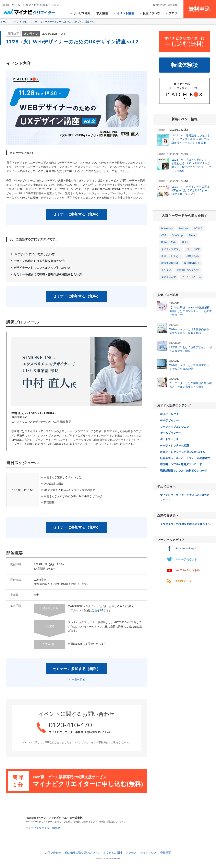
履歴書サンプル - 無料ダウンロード (181, 464)
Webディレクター (171, 414)
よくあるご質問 (113, 853)
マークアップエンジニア (175, 427)
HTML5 (198, 229)
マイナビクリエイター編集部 (43, 828)
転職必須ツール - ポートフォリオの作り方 (185, 458)
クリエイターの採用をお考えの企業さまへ (185, 524)
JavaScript (178, 235)
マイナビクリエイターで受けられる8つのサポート (185, 497)
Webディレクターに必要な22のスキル (183, 452)
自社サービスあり (171, 256)
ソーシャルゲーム (191, 277)
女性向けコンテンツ (188, 270)
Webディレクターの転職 (175, 446)
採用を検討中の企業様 (165, 5)
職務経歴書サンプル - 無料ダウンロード (184, 471)
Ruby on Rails (169, 242)
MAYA (192, 235)
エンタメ (166, 270)
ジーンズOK (193, 249)
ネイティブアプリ (171, 249)
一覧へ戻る (78, 680)
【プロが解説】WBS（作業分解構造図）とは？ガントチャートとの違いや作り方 (191, 311)
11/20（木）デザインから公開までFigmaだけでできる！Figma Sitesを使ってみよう (191, 190)
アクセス (131, 853)
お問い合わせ (53, 853)
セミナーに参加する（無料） (76, 214)
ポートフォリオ (169, 439)
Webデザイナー (169, 420)
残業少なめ (193, 256)
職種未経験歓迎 (170, 263)
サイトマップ (148, 853)
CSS (164, 235)
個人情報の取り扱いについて (82, 853)
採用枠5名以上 (192, 263)
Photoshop (167, 229)
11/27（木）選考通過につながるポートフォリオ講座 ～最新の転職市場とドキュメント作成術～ (191, 139)
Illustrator (184, 229)
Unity (185, 242)
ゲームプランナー (171, 433)
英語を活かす (169, 277)
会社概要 (166, 853)
